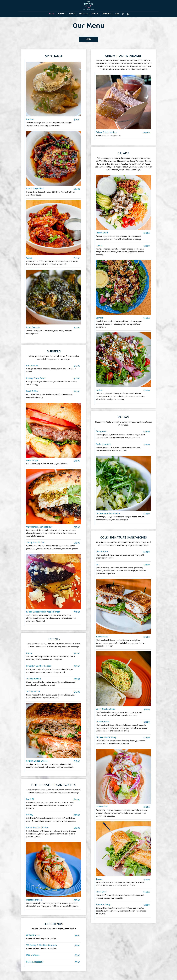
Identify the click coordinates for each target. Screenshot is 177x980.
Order (95, 14)
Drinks (62, 14)
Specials (83, 14)
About (72, 14)
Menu (52, 14)
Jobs (117, 14)
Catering (106, 14)
